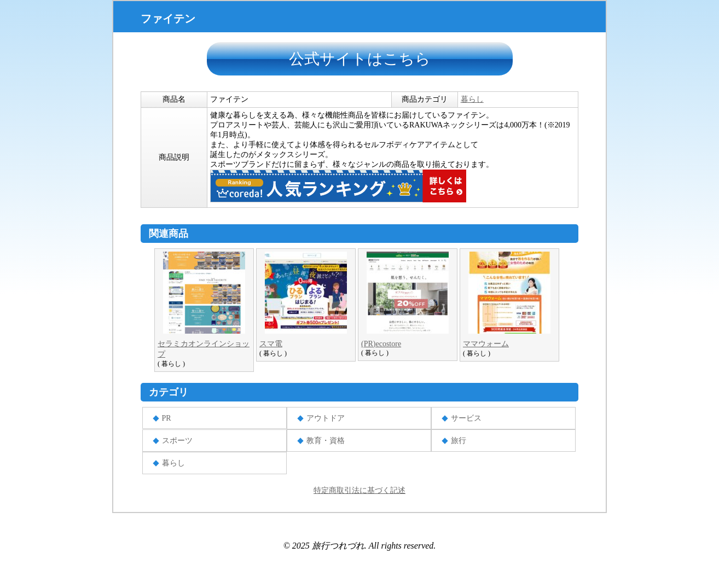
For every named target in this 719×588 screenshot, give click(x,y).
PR (167, 418)
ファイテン (168, 19)
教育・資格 (326, 441)
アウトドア (326, 418)
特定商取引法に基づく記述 (360, 490)
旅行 (459, 441)
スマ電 (271, 344)
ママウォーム (486, 344)
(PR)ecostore (381, 344)
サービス (466, 418)
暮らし (472, 99)
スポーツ (177, 441)
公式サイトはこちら (360, 59)
